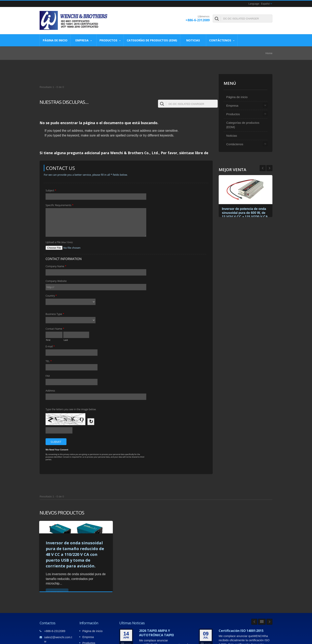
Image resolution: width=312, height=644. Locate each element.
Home (269, 53)
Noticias (193, 40)
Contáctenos (222, 40)
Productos (110, 40)
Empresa (83, 40)
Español (265, 4)
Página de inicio (55, 40)
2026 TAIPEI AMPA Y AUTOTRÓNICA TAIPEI (156, 633)
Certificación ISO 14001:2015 (241, 631)
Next (263, 168)
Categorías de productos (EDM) (152, 40)
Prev (269, 168)
